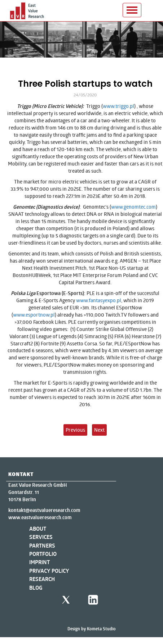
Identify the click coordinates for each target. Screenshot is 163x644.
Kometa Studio (101, 629)
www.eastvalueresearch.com (40, 517)
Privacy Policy (49, 571)
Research (42, 579)
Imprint (39, 562)
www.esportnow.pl (34, 315)
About (38, 529)
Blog (36, 588)
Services (41, 537)
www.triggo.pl (118, 106)
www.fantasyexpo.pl (99, 300)
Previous (75, 430)
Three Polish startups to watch (85, 84)
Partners (42, 546)
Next (99, 430)
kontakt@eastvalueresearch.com (44, 510)
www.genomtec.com (133, 207)
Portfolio (43, 554)
